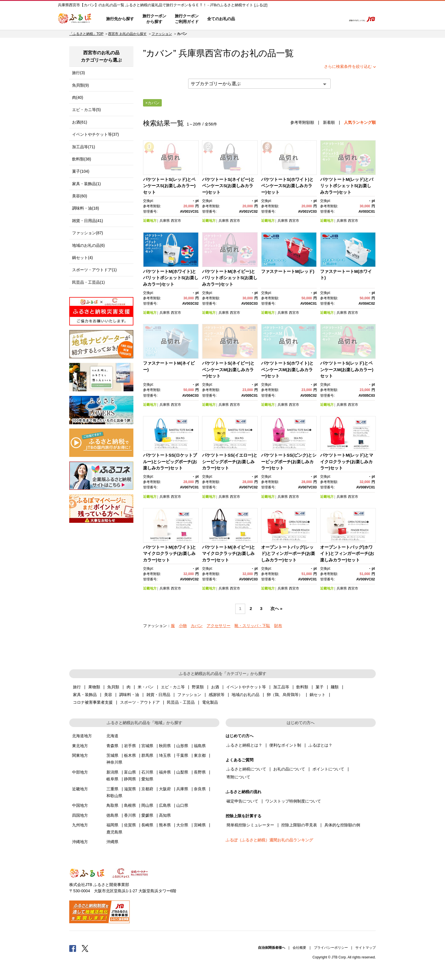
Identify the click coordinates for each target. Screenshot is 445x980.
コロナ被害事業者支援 (93, 702)
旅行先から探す (120, 19)
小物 (183, 626)
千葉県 (182, 755)
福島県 (200, 746)
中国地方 (80, 805)
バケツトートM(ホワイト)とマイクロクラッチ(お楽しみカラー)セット (170, 553)
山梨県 (182, 772)
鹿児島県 (114, 832)
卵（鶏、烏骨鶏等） (285, 695)
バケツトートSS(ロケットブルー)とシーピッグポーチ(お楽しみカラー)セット (170, 461)
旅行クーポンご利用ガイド (187, 19)
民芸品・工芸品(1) (88, 282)
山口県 (182, 805)
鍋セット (318, 695)
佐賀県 (130, 825)
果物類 (94, 687)
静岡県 (130, 779)
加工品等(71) (84, 147)
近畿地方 (150, 221)
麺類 (335, 687)
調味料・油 (129, 695)
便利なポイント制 (285, 745)
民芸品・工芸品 (181, 702)
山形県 (182, 746)
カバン (197, 626)
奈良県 (200, 789)
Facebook (73, 948)
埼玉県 (165, 755)
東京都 (200, 755)
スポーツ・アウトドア (140, 702)
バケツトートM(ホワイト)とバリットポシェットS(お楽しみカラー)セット (171, 278)
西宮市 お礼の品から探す (127, 34)
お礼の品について (289, 769)
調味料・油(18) (86, 208)
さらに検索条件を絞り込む (348, 66)
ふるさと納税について (246, 769)
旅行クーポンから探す (154, 19)
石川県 (147, 772)
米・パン (146, 687)
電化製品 (210, 702)
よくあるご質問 (282, 19)
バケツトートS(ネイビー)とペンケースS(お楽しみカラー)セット (228, 186)
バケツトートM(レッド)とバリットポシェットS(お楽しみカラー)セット (347, 186)
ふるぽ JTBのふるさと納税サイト (75, 19)
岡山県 (147, 805)
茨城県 (112, 755)
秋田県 (165, 746)
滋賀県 (130, 789)
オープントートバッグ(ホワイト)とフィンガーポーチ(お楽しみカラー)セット (347, 553)
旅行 (77, 687)
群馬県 (147, 755)
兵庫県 (165, 221)
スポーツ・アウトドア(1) (94, 270)
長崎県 (147, 825)
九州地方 (80, 825)
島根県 (130, 805)
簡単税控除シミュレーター (250, 825)
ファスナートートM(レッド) (288, 271)
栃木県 (130, 755)
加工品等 (281, 687)
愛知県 (147, 779)
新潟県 (112, 772)
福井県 (165, 772)
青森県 (112, 746)
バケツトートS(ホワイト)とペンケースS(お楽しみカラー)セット (287, 186)
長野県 (200, 772)
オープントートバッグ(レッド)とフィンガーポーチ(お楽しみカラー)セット (288, 553)
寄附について (238, 777)
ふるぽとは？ (320, 745)
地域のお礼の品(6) (88, 245)
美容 (108, 695)
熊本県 (165, 825)
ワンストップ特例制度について (293, 801)
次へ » (276, 609)
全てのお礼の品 (221, 19)
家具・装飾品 (85, 695)
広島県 (165, 805)
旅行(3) (78, 73)
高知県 (165, 815)
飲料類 (302, 687)
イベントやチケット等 (246, 687)
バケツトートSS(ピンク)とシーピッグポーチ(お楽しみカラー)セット (289, 461)
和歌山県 (114, 796)
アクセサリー (219, 626)
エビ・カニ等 (173, 687)
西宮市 (218, 53)
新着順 (329, 122)
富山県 (130, 772)
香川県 (130, 815)
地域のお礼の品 (245, 695)
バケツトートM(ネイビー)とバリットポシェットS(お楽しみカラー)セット (230, 278)
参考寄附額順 (302, 122)
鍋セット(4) (82, 258)
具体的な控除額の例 (342, 825)
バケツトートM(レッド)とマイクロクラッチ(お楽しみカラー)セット (347, 461)
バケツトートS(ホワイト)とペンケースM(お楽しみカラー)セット (287, 369)
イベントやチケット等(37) (95, 134)
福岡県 (112, 825)
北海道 (112, 736)
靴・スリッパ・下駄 (252, 626)
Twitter (85, 948)
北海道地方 (82, 736)
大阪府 (165, 789)
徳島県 (112, 815)
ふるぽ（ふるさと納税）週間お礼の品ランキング (269, 840)
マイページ (304, 19)
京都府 (147, 789)
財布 (278, 626)
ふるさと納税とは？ (244, 745)
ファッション (162, 34)
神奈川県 (114, 762)
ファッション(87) (88, 233)
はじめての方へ (256, 19)
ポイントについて (328, 769)
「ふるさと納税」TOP (86, 34)
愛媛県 (147, 815)
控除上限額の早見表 (299, 825)
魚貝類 (113, 687)
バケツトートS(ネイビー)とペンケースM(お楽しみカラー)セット (228, 369)
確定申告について (242, 801)
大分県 (182, 825)
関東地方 (80, 755)
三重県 (112, 789)
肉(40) (78, 97)
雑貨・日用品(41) (88, 221)
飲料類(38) (82, 159)
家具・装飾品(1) (86, 184)
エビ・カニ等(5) (86, 110)
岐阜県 (112, 779)
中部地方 (80, 772)
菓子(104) (81, 171)
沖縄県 (112, 842)
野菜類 (198, 687)
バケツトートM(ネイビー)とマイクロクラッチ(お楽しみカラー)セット (229, 553)
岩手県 (130, 746)
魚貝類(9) (80, 85)
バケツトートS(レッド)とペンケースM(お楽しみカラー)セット (347, 369)
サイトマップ (366, 948)
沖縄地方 (80, 842)
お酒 (215, 687)
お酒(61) (80, 122)
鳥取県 (112, 805)
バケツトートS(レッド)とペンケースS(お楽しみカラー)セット (169, 186)
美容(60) (80, 196)
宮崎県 (200, 825)
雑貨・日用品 (158, 695)
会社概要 (299, 948)
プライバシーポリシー (331, 948)
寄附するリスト (322, 19)
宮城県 (147, 746)
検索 (338, 19)
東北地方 (80, 746)
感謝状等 (217, 695)
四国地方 (80, 815)
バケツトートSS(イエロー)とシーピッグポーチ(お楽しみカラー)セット (230, 461)
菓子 (320, 687)
